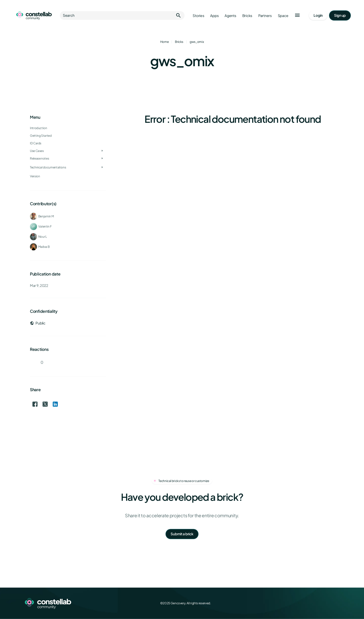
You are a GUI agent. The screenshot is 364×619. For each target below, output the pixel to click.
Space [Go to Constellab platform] (283, 16)
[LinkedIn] (325, 603)
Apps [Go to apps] (214, 16)
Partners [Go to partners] (265, 16)
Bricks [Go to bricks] (247, 16)
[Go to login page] (318, 15)
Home (165, 42)
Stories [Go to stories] (198, 16)
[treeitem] (68, 143)
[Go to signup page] (340, 15)
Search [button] (122, 15)
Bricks (179, 42)
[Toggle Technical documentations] (102, 167)
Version (35, 176)
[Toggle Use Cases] (102, 151)
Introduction (39, 128)
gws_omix (197, 42)
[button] (297, 15)
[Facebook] (303, 603)
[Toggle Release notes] (102, 159)
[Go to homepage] (34, 15)
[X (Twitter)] (314, 603)
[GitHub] (336, 603)
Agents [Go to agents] (230, 16)
